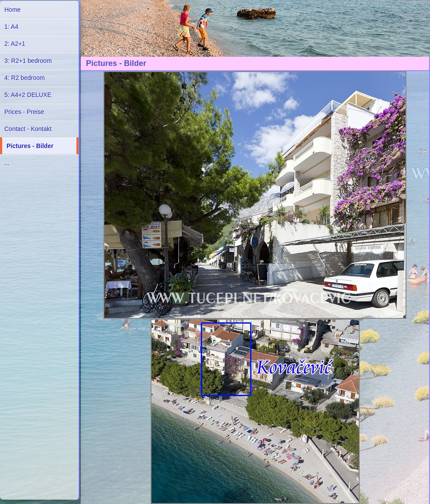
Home (12, 10)
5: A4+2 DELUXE (28, 95)
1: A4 (11, 27)
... (7, 163)
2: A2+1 (15, 44)
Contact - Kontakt (28, 129)
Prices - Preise (24, 112)
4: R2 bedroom (25, 78)
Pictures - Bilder (30, 146)
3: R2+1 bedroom (28, 61)
